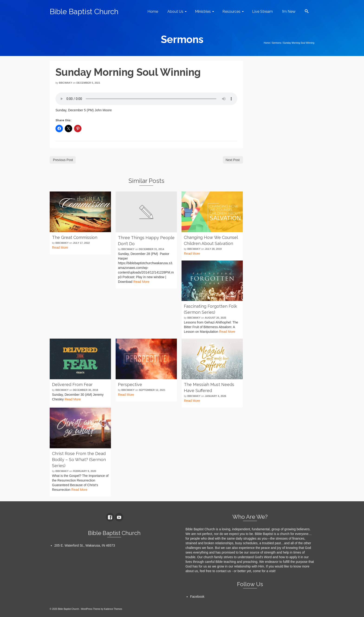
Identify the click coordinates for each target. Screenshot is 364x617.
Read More (60, 247)
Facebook (197, 597)
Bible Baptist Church (84, 12)
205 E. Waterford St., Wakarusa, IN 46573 (85, 545)
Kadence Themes (113, 609)
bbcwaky (66, 83)
